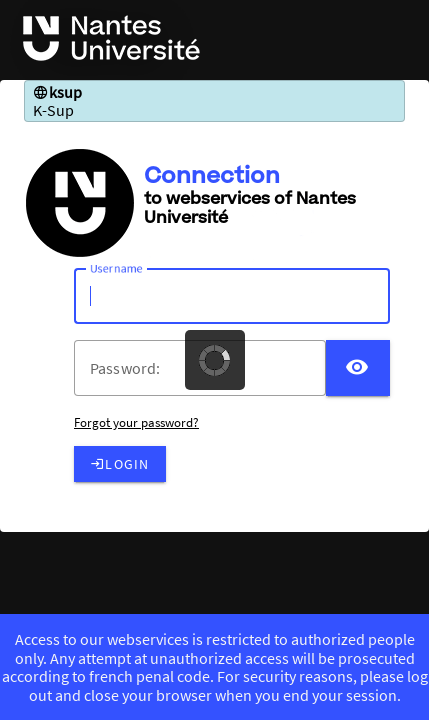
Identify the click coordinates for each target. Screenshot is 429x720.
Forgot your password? (136, 422)
